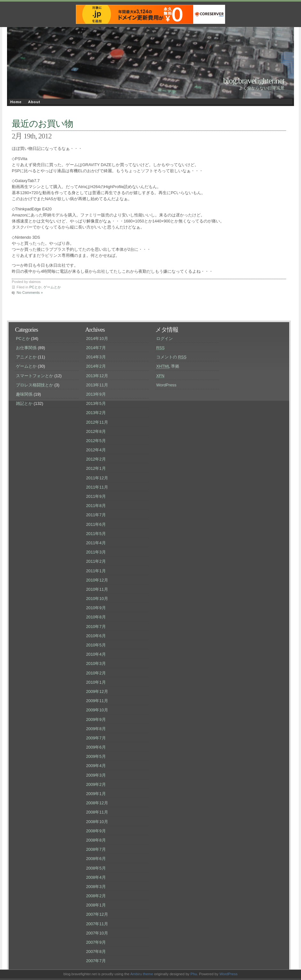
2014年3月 (96, 357)
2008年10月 (97, 822)
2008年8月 (96, 840)
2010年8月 (96, 617)
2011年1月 (96, 571)
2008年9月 (96, 831)
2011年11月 (97, 487)
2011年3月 (96, 552)
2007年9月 (96, 942)
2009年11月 (97, 701)
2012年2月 (96, 459)
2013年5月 (96, 403)
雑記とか (24, 403)
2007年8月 (96, 952)
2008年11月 (97, 812)
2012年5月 (96, 441)
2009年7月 (96, 738)
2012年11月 (97, 422)
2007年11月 (97, 924)
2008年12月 (97, 803)
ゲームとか (52, 287)
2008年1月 (96, 905)
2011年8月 (96, 506)
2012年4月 (96, 450)
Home (16, 102)
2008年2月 (96, 896)
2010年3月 (96, 663)
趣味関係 (24, 394)
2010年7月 (96, 627)
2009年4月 (96, 766)
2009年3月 (96, 775)
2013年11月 (97, 385)
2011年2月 (96, 561)
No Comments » (30, 293)
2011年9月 (96, 496)
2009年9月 (96, 719)
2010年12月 (97, 580)
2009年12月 (97, 691)
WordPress (166, 385)
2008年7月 (96, 849)
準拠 (168, 366)
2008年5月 (96, 868)
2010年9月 (96, 608)
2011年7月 (96, 515)
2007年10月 (97, 933)
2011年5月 (96, 534)
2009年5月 (96, 756)
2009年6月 (96, 747)
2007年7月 (96, 961)
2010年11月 (97, 589)
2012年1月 (96, 468)
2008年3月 (96, 887)
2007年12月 (97, 914)
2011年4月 (96, 543)
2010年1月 (96, 682)
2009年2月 (96, 784)
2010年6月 (96, 636)
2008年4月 (96, 877)
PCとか (35, 287)
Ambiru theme (142, 974)
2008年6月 (96, 859)
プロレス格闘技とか (35, 385)
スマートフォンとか (35, 376)
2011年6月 (96, 524)
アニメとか (26, 357)
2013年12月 (97, 376)
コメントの (171, 357)
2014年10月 (97, 338)
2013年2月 (96, 413)
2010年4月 (96, 654)
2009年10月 (97, 710)
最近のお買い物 (42, 124)
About (34, 102)
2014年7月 (96, 348)
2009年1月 (96, 794)
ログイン (165, 338)
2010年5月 (96, 645)
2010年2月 (96, 673)
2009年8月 (96, 729)
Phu (194, 974)
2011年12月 (97, 478)
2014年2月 (96, 366)
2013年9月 (96, 394)
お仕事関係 (26, 348)
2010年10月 (97, 599)
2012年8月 (96, 431)
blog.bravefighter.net (254, 81)
